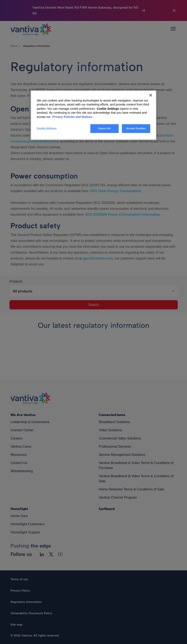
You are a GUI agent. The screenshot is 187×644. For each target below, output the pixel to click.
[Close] (151, 95)
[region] (93, 115)
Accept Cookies (136, 128)
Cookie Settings (108, 109)
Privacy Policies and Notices (72, 117)
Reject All (105, 128)
